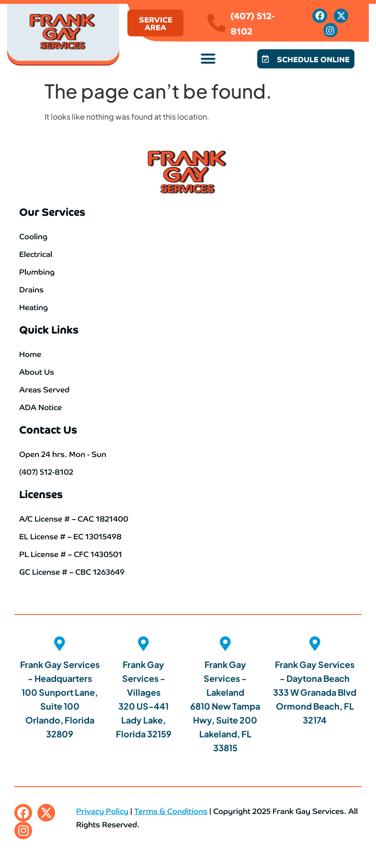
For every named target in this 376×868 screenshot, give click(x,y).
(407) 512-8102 (252, 23)
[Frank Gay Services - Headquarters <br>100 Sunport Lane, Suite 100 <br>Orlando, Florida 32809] (60, 644)
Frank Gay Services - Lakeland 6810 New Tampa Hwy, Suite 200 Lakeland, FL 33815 (225, 706)
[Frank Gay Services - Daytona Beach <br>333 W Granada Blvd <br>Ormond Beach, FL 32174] (315, 644)
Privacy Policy (102, 811)
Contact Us (48, 429)
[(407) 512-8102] (216, 23)
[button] (208, 59)
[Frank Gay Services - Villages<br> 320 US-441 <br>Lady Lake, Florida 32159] (144, 644)
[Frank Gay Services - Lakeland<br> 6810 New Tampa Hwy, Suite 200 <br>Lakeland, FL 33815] (225, 644)
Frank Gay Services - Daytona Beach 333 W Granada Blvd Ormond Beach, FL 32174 (315, 692)
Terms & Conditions (171, 811)
